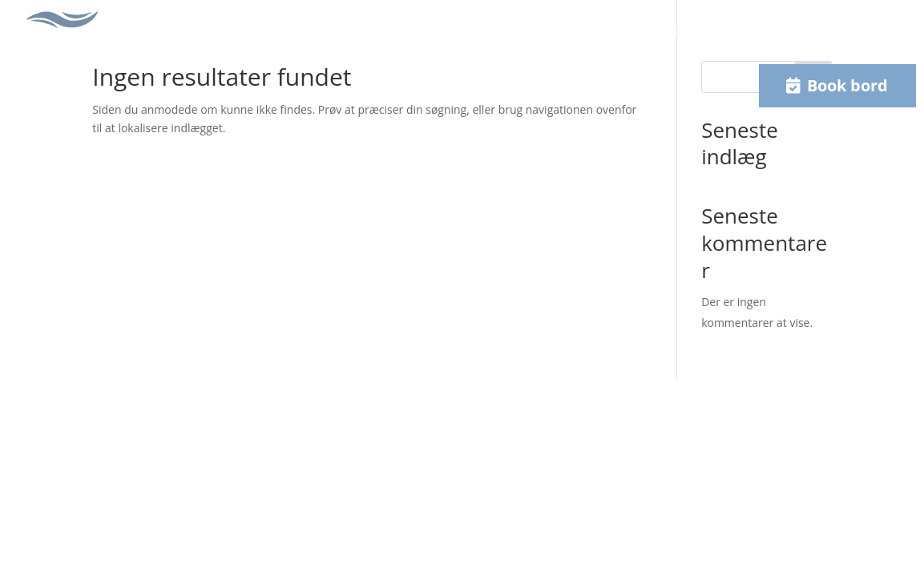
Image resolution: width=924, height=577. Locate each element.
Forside (189, 30)
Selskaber (443, 30)
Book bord (847, 85)
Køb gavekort (641, 30)
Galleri (508, 30)
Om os (565, 30)
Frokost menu (269, 30)
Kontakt (721, 30)
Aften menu (362, 30)
